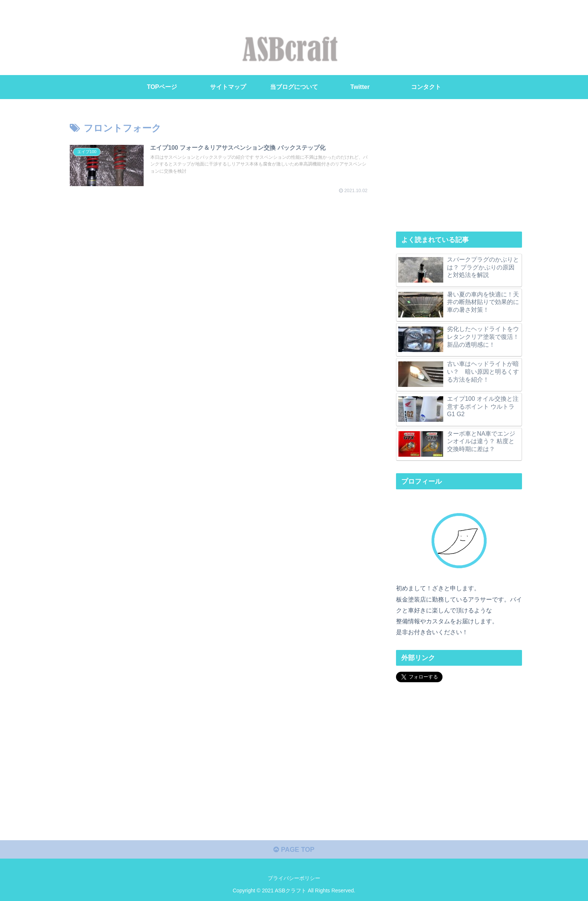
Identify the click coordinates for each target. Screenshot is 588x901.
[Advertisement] (459, 168)
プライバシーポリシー (294, 877)
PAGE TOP (294, 849)
